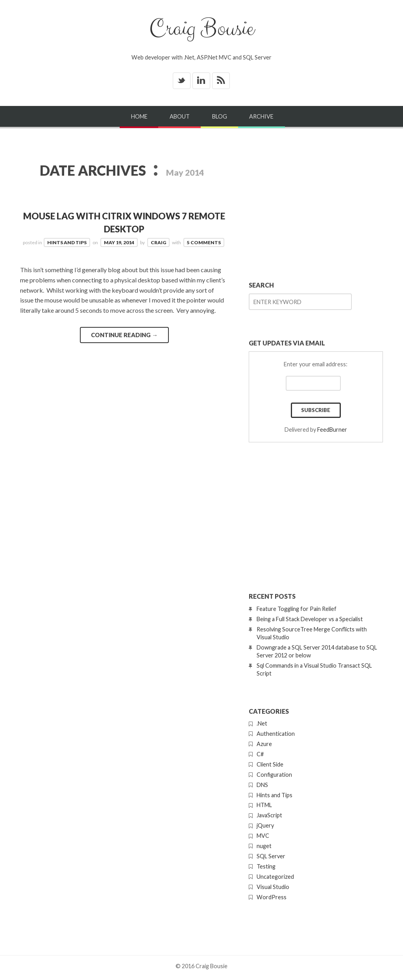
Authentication (276, 734)
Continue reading (124, 335)
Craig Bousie (201, 29)
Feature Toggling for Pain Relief (297, 609)
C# (260, 754)
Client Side (270, 764)
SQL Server (271, 856)
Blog (220, 116)
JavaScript (269, 815)
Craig (158, 242)
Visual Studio (273, 887)
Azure (264, 744)
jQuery (265, 825)
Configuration (274, 775)
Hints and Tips (67, 242)
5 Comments (204, 242)
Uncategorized (275, 877)
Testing (266, 866)
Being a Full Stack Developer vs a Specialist (310, 619)
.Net (262, 723)
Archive (261, 116)
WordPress (272, 897)
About (180, 116)
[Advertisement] (316, 202)
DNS (262, 785)
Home (139, 116)
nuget (264, 846)
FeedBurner (332, 430)
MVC (263, 836)
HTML (264, 805)
